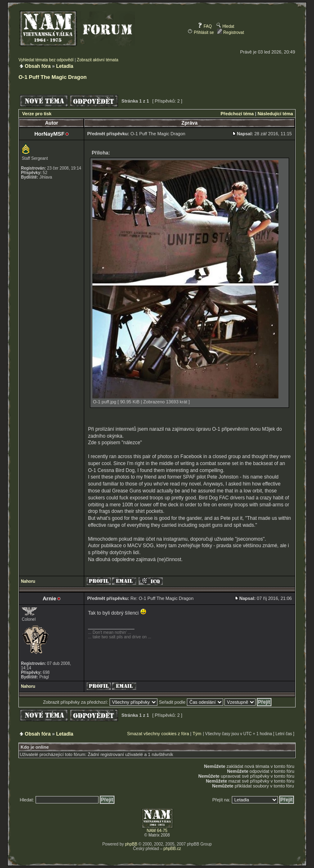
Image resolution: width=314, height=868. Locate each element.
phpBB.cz (172, 849)
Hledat (225, 26)
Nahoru (28, 581)
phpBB (131, 844)
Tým (197, 734)
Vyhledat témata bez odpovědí (46, 60)
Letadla (65, 66)
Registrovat (230, 32)
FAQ (205, 26)
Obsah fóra (38, 66)
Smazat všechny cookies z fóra (158, 734)
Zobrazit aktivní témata (98, 60)
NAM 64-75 (157, 831)
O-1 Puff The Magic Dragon (53, 77)
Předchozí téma (237, 114)
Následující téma (275, 114)
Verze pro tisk (37, 114)
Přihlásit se (201, 32)
